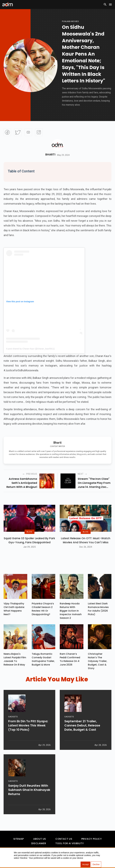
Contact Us (64, 839)
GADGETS (13, 717)
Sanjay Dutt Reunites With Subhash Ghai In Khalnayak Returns (29, 790)
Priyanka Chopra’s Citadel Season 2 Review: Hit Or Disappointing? (43, 609)
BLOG (29, 532)
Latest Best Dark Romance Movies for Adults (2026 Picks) (98, 609)
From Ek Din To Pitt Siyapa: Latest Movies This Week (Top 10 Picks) (28, 726)
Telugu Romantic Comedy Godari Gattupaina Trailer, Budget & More (43, 659)
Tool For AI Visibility (70, 843)
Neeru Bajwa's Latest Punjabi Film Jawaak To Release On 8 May (15, 659)
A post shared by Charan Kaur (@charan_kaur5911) (30, 349)
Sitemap (19, 839)
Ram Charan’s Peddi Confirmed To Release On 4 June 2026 (70, 659)
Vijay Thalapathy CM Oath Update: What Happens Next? (14, 609)
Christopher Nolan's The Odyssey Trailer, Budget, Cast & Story (98, 661)
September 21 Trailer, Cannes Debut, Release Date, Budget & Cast (82, 726)
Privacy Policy (92, 839)
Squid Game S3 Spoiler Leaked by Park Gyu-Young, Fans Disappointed (29, 540)
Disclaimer (39, 843)
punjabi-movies (70, 21)
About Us (40, 839)
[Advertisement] (11, 62)
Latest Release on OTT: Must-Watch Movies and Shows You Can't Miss (86, 540)
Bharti (50, 155)
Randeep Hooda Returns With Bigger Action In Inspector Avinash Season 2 (71, 611)
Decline (96, 864)
